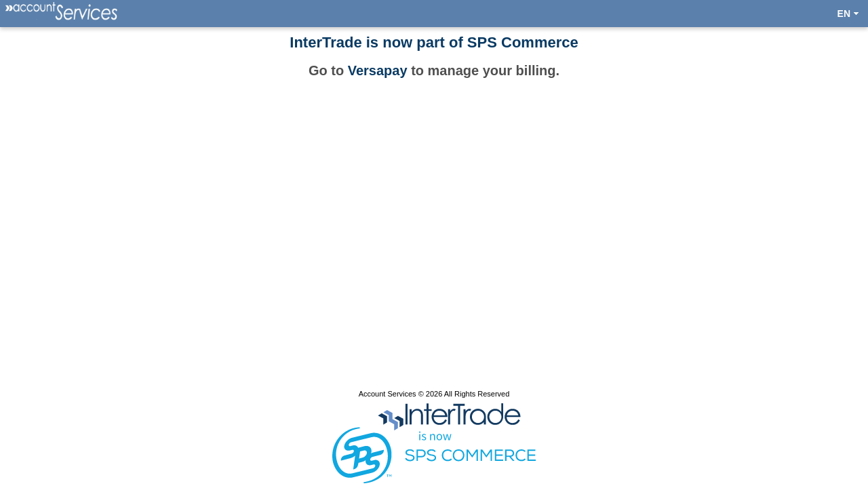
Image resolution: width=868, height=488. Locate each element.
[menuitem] (63, 14)
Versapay (378, 70)
